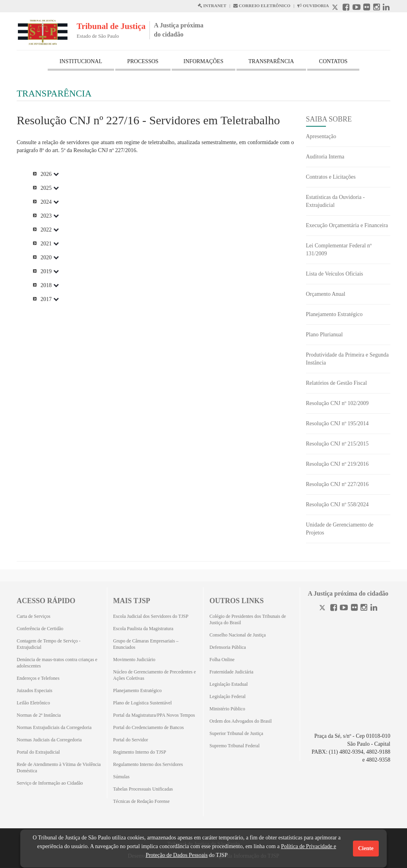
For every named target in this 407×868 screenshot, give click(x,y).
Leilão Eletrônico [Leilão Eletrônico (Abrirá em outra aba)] (33, 703)
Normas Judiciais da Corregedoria (49, 740)
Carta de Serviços (34, 616)
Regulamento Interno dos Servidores (148, 764)
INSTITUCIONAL (81, 61)
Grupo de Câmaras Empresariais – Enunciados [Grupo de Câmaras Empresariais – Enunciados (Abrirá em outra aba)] (146, 644)
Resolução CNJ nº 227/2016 (337, 484)
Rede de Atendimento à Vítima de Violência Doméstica (59, 768)
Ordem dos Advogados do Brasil (241, 721)
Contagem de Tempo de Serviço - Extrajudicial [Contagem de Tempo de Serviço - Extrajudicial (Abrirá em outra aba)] (49, 644)
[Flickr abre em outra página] (367, 8)
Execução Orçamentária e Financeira (347, 225)
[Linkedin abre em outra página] (386, 8)
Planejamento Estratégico (334, 314)
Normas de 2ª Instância (39, 715)
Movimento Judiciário (134, 660)
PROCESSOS (143, 61)
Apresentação (321, 136)
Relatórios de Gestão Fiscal (337, 383)
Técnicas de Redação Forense (141, 801)
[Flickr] (354, 609)
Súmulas (121, 777)
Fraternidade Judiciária (231, 672)
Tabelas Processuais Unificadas (143, 789)
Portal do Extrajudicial (38, 752)
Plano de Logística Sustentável (143, 703)
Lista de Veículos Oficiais (335, 274)
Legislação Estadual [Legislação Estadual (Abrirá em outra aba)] (229, 684)
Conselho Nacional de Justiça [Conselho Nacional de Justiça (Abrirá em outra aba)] (238, 635)
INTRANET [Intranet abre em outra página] (212, 6)
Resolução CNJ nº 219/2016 (337, 464)
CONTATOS (333, 61)
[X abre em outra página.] (336, 8)
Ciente (366, 848)
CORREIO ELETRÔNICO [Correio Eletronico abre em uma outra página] (262, 6)
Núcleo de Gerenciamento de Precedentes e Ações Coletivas (155, 675)
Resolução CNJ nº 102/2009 (337, 403)
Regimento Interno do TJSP (140, 752)
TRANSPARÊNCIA (271, 61)
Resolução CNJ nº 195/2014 (337, 423)
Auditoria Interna (325, 157)
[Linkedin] (374, 609)
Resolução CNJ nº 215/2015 (337, 444)
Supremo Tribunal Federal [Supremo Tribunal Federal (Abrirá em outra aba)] (235, 746)
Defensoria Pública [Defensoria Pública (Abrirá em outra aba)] (228, 647)
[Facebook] (334, 609)
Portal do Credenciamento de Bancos (149, 727)
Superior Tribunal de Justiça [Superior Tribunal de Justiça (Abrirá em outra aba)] (236, 733)
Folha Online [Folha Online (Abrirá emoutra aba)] (222, 660)
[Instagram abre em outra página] (377, 8)
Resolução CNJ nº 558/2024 (337, 504)
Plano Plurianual (325, 335)
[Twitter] (323, 609)
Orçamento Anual (326, 294)
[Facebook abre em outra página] (346, 8)
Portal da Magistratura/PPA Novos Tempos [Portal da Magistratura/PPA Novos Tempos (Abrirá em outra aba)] (154, 715)
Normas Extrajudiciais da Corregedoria (54, 727)
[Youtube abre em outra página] (357, 8)
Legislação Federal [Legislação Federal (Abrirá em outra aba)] (228, 696)
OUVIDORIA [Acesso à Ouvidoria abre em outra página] (313, 6)
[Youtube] (344, 609)
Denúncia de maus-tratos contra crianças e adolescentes (57, 663)
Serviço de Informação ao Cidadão (50, 783)
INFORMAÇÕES (203, 61)
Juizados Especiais (35, 691)
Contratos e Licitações (331, 177)
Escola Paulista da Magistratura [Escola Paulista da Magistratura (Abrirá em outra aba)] (143, 629)
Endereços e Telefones (38, 678)
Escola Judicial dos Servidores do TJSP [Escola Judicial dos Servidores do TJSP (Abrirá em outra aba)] (151, 616)
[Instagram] (364, 609)
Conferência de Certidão (40, 629)
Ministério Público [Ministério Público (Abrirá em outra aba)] (227, 709)
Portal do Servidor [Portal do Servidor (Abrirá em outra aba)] (131, 740)
